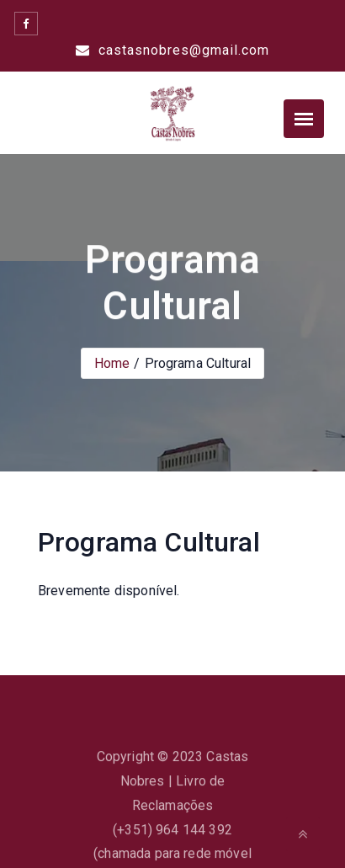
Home (112, 363)
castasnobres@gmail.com (172, 50)
